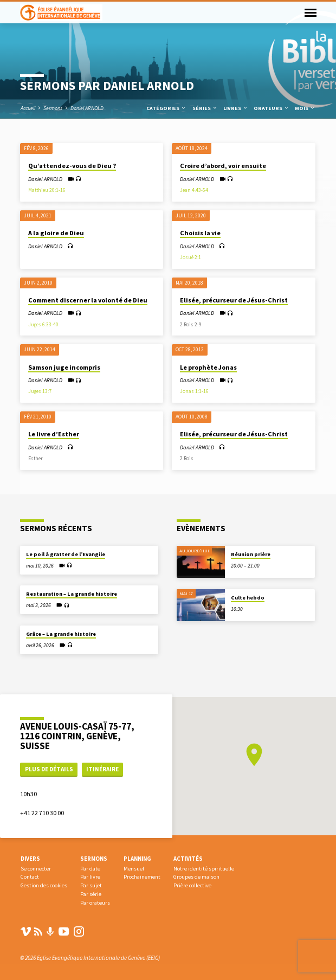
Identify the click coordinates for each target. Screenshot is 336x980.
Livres (236, 108)
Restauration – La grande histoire (72, 594)
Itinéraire (102, 769)
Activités (188, 859)
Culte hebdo (248, 598)
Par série (91, 894)
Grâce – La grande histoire (61, 634)
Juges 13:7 (40, 391)
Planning (137, 859)
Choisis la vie (200, 233)
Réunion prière (251, 554)
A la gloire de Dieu (56, 233)
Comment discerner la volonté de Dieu (88, 300)
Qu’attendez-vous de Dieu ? (72, 166)
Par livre (90, 877)
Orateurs (272, 108)
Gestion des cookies (44, 885)
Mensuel (134, 869)
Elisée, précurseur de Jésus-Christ (234, 300)
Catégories (166, 108)
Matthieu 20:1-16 (47, 190)
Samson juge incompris (64, 367)
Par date (90, 869)
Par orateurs (95, 903)
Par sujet (91, 885)
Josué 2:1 (190, 257)
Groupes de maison (196, 877)
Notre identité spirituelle (204, 869)
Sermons (53, 108)
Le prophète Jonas (208, 367)
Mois (305, 108)
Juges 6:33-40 (43, 325)
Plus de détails (49, 769)
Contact (30, 877)
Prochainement (142, 877)
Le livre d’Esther (54, 434)
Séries (205, 108)
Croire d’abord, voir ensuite (223, 166)
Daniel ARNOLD (87, 108)
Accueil (28, 108)
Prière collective (192, 885)
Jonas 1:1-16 (194, 391)
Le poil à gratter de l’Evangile (66, 554)
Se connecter (36, 869)
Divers (30, 859)
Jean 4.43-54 (194, 190)
